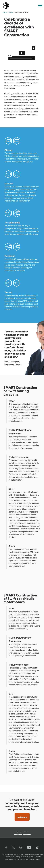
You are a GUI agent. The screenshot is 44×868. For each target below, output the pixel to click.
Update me (22, 817)
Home (5, 12)
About (11, 12)
